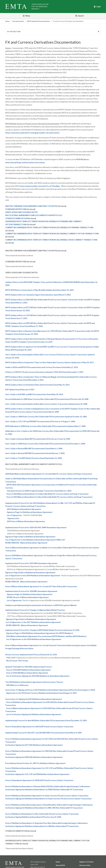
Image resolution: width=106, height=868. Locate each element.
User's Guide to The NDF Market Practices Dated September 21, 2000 (34, 458)
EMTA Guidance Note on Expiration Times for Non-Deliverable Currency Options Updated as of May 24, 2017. (50, 362)
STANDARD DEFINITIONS (16, 209)
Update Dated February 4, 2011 (20, 390)
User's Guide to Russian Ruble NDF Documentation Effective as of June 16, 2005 (38, 439)
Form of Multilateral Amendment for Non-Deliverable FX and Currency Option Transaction (42, 814)
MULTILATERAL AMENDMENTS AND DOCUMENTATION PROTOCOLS (34, 215)
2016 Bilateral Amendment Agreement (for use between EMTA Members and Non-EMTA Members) (46, 636)
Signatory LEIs (13, 518)
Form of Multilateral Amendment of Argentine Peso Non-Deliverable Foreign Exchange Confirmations (46, 823)
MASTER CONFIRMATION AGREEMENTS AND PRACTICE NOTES (31, 206)
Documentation (18, 21)
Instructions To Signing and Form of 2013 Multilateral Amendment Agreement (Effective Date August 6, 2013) (50, 690)
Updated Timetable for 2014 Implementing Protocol (28, 667)
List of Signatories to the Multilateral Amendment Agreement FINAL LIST (35, 540)
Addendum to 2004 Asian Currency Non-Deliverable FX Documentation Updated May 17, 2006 (45, 426)
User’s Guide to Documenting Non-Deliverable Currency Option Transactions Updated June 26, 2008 (46, 404)
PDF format (23, 661)
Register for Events (86, 862)
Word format (12, 661)
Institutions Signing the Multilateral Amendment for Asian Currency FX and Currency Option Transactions (48, 799)
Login (98, 6)
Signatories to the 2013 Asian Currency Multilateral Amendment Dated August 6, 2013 (41, 693)
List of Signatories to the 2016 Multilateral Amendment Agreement (34, 639)
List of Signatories (14, 515)
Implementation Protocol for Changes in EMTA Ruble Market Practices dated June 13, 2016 (42, 630)
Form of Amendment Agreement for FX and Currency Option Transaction (39, 727)
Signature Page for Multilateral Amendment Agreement (30, 512)
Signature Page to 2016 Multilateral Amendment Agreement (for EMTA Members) (39, 633)
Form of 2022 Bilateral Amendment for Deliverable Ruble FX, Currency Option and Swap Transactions (48, 494)
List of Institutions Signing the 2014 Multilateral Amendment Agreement (38, 676)
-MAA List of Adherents (17, 685)
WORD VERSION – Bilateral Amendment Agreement (26, 543)
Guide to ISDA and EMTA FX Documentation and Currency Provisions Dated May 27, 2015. (42, 367)
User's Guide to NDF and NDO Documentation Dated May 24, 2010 (34, 394)
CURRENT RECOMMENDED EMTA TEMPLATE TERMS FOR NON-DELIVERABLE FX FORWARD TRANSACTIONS (49, 227)
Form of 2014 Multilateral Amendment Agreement (28, 670)
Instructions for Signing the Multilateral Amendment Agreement (34, 699)
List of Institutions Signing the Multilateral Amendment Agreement (34, 714)
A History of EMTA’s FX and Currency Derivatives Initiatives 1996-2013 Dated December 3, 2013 (44, 372)
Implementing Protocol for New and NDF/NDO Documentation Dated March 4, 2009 (43, 733)
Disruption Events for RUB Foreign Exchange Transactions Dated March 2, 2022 (39, 491)
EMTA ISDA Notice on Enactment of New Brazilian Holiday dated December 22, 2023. (40, 290)
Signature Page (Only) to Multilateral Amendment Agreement (30, 537)
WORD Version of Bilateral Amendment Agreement (28, 597)
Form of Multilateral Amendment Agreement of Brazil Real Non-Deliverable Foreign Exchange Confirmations (49, 805)
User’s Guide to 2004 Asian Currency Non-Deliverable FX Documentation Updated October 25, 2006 (46, 417)
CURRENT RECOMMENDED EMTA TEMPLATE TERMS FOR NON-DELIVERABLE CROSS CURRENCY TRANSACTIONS (51, 240)
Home (7, 21)
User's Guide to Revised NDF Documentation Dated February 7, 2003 (35, 453)
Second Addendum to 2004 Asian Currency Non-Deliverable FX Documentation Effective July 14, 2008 (47, 399)
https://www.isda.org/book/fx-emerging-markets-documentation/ (33, 133)
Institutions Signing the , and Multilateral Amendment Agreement (37, 774)
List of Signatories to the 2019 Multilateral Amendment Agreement (33, 576)
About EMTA (60, 865)
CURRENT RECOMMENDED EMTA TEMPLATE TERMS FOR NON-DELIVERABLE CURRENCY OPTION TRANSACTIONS (52, 234)
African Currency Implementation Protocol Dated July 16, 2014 (31, 655)
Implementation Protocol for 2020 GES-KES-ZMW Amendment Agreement (36, 527)
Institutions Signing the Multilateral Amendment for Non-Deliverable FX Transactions (44, 790)
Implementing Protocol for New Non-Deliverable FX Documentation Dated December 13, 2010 (46, 720)
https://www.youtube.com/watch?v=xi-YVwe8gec (40, 186)
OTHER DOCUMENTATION (16, 218)
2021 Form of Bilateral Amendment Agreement (26, 521)
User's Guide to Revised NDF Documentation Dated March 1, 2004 (34, 449)
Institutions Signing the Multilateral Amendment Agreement (34, 745)
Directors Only (85, 865)
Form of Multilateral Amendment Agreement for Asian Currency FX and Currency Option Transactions (47, 796)
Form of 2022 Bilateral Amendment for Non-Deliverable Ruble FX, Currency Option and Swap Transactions (50, 497)
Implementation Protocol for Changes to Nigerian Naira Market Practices (35, 610)
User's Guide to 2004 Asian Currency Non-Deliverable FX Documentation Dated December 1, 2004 (45, 444)
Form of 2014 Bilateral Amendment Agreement (27, 673)
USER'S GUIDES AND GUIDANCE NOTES (21, 212)
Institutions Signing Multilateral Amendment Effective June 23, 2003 (33, 817)
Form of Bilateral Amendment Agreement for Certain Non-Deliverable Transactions (41, 586)
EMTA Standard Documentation (38, 21)
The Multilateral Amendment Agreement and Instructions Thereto (34, 682)
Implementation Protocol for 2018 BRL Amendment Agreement (31, 591)
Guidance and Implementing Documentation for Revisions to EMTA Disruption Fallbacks (41, 605)
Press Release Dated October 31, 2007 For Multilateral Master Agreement (35, 763)
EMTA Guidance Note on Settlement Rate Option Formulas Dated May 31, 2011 (37, 385)
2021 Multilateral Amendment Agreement (24, 509)
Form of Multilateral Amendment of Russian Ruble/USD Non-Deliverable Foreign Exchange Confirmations (48, 786)
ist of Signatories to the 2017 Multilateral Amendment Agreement (34, 622)
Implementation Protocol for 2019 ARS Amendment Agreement (31, 563)
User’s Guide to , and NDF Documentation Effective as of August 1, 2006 (40, 421)
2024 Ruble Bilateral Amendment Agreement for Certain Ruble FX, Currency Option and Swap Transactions (49, 474)
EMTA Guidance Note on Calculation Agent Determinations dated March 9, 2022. (38, 295)
